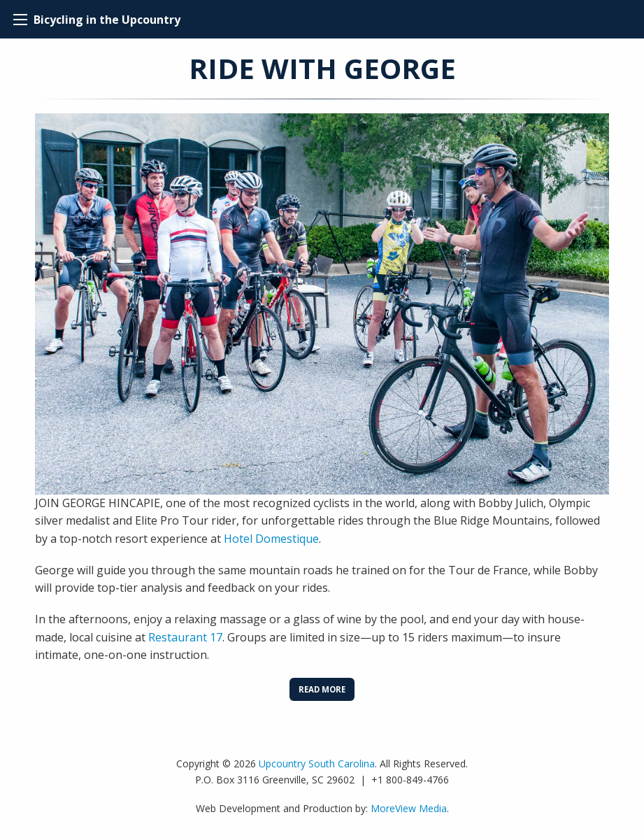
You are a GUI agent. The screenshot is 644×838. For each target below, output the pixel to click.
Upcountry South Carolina (317, 764)
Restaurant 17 (185, 637)
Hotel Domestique (271, 539)
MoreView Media (409, 808)
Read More (322, 689)
